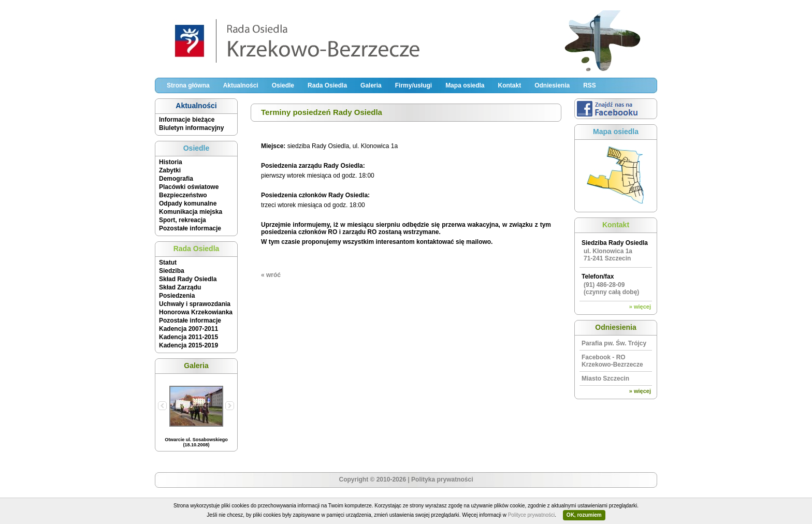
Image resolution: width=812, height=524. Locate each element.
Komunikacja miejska (191, 212)
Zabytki (170, 170)
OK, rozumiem (584, 515)
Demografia (176, 179)
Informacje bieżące (187, 120)
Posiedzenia (177, 296)
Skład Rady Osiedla (188, 279)
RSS (590, 85)
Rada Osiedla (327, 85)
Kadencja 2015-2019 (189, 345)
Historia (171, 162)
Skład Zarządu (180, 287)
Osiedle (283, 85)
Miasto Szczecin (605, 379)
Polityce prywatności (532, 515)
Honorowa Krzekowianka (196, 312)
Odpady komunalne (188, 203)
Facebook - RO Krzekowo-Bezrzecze (612, 361)
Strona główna (188, 85)
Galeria (371, 85)
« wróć (271, 275)
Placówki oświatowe (189, 187)
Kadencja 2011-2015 (189, 337)
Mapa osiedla (465, 85)
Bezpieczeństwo (183, 195)
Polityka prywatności (442, 479)
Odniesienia (552, 85)
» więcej (640, 307)
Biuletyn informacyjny (191, 128)
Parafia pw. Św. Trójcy (614, 343)
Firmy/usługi (414, 85)
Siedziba (172, 271)
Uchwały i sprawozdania (195, 304)
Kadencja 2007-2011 (189, 329)
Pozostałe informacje (190, 228)
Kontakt (509, 85)
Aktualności (241, 85)
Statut (168, 263)
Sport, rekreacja (183, 220)
